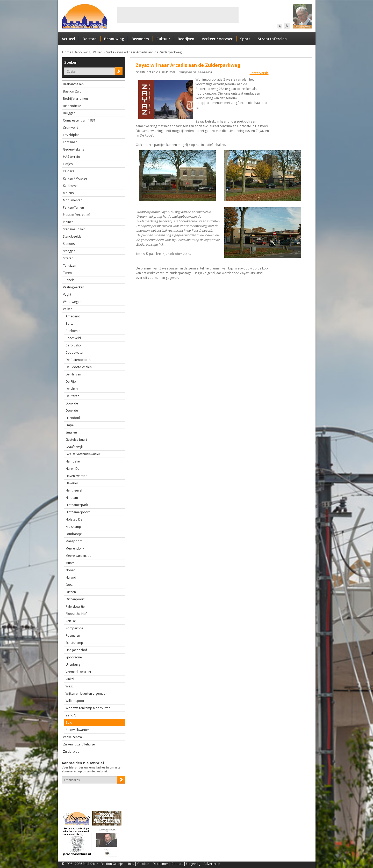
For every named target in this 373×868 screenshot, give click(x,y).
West (69, 686)
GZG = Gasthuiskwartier (83, 454)
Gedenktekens (73, 149)
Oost (69, 585)
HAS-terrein (71, 157)
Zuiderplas (71, 752)
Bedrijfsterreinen (75, 99)
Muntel (70, 563)
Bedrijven (186, 39)
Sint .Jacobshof (76, 650)
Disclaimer (160, 864)
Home (67, 52)
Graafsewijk (74, 447)
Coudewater (75, 353)
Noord (70, 570)
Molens (68, 193)
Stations (69, 244)
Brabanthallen (73, 84)
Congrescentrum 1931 (79, 120)
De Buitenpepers (78, 360)
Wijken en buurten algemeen (86, 693)
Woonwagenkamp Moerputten (88, 708)
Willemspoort (76, 701)
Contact (177, 864)
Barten (70, 323)
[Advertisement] (178, 15)
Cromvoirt (70, 128)
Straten (68, 258)
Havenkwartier (76, 476)
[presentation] (92, 793)
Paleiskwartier (76, 606)
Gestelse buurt (76, 440)
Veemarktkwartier (78, 672)
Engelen (71, 432)
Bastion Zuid (72, 91)
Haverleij (72, 483)
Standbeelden (73, 236)
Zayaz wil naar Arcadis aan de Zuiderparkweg (148, 52)
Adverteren (212, 864)
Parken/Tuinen (73, 207)
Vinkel (70, 679)
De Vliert (72, 389)
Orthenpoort (75, 599)
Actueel (68, 39)
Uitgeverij (193, 864)
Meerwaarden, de (78, 556)
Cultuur (163, 39)
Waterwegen (72, 302)
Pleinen (68, 222)
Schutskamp (74, 643)
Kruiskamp (73, 527)
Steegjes (69, 251)
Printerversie (259, 73)
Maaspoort (74, 541)
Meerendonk (75, 548)
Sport (245, 39)
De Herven (73, 374)
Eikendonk (73, 418)
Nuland (71, 577)
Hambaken (74, 461)
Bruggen (69, 113)
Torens (68, 273)
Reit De (71, 621)
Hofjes (68, 164)
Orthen (71, 592)
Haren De (73, 469)
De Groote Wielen (79, 367)
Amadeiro (73, 316)
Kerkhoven (71, 186)
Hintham (72, 498)
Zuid (109, 52)
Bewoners (140, 39)
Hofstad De (74, 519)
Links (130, 864)
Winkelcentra (72, 737)
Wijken (98, 52)
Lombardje (74, 534)
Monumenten (73, 200)
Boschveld (73, 338)
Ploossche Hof (76, 614)
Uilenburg (73, 664)
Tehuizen (70, 265)
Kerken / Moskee (75, 178)
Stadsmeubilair (74, 229)
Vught (67, 294)
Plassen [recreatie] (77, 215)
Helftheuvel (74, 490)
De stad (90, 39)
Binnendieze (72, 106)
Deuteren (72, 396)
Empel (70, 425)
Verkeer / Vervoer (217, 39)
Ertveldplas (71, 135)
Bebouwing (114, 39)
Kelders (69, 171)
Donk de (72, 403)
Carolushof (74, 345)
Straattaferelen (272, 39)
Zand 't (71, 715)
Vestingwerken (74, 287)
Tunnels (69, 280)
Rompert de (74, 628)
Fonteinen (70, 142)
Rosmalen (73, 635)
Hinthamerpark (77, 505)
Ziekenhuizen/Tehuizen (80, 744)
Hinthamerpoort (78, 512)
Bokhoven (73, 331)
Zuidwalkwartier (77, 730)
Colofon (143, 864)
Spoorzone (74, 657)
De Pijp (71, 382)
